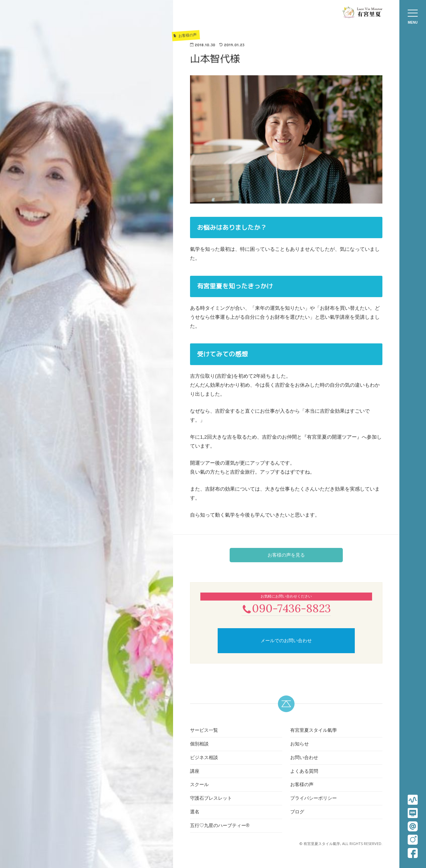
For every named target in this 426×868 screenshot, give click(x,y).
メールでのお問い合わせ (286, 641)
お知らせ (300, 744)
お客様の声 (302, 785)
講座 (195, 772)
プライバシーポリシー (314, 799)
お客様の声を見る (286, 555)
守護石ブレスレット (211, 799)
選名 (195, 812)
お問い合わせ (304, 758)
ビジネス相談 (204, 758)
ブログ (297, 812)
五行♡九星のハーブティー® (220, 826)
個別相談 (199, 744)
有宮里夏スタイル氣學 (314, 731)
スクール (199, 785)
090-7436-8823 (286, 608)
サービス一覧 (204, 731)
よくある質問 (304, 772)
